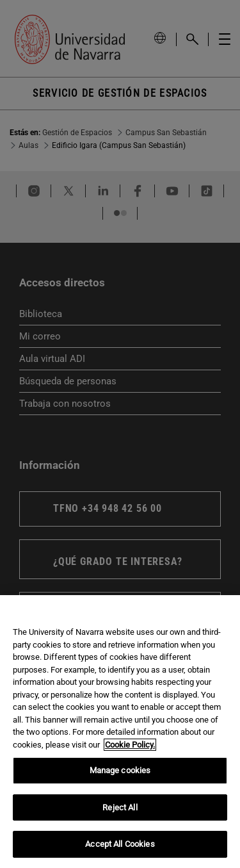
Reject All (120, 807)
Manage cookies (120, 770)
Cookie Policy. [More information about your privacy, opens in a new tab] (130, 745)
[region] (120, 732)
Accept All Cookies (120, 844)
